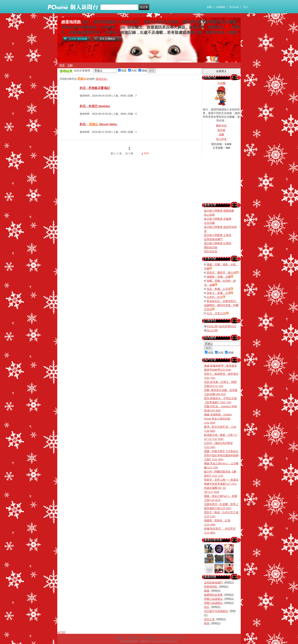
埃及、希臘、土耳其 (219, 289)
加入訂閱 (212, 330)
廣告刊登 (120, 638)
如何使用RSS (227, 326)
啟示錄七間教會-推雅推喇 (219, 211)
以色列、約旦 (215, 297)
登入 (246, 7)
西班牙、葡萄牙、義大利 (221, 273)
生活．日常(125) (216, 313)
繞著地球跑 (71, 22)
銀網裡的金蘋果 (213, 595)
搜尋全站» (102, 79)
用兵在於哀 (211, 251)
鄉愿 (207, 591)
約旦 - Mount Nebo (98, 124)
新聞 (209, 7)
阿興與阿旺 (211, 587)
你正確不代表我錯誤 (216, 611)
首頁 (62, 65)
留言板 (221, 130)
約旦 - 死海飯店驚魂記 (95, 88)
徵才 (182, 638)
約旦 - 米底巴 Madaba (95, 106)
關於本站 (221, 126)
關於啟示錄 (211, 247)
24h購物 (221, 7)
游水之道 (209, 619)
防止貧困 (209, 215)
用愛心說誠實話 (213, 599)
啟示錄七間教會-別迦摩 (218, 219)
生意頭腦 (209, 223)
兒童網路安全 (150, 638)
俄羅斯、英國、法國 (219, 277)
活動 (70, 65)
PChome (234, 7)
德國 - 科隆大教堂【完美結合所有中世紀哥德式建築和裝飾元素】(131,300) (221, 455)
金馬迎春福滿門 (213, 239)
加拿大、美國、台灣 (219, 293)
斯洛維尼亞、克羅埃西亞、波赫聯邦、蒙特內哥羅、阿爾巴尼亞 (221, 305)
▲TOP (145, 154)
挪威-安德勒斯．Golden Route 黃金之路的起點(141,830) (218, 419)
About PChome (169, 638)
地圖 (221, 135)
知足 (207, 607)
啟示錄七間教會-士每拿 (218, 235)
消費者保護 (134, 638)
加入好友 (221, 139)
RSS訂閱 (212, 326)
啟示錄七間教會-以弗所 (218, 243)
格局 (207, 623)
